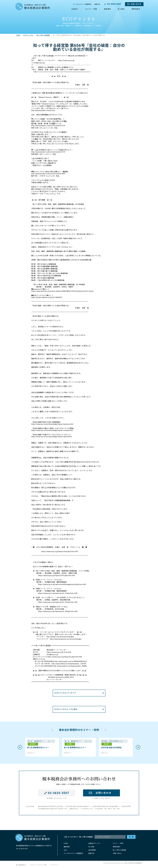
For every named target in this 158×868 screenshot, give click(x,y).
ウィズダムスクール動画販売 (82, 4)
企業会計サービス (94, 843)
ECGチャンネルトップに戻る (66, 709)
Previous (20, 747)
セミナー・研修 (91, 9)
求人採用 (91, 847)
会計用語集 (92, 850)
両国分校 (97, 4)
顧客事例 (107, 9)
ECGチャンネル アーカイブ (65, 693)
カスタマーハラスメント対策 (38, 865)
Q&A (65, 850)
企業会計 (75, 9)
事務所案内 (136, 9)
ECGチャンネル (28, 35)
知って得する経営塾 (43, 35)
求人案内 (121, 9)
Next (138, 747)
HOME (18, 35)
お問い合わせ (136, 4)
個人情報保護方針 (21, 865)
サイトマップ (54, 865)
